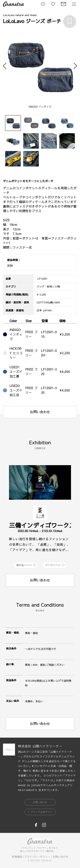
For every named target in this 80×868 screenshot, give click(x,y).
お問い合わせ (60, 857)
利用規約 (17, 857)
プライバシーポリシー (37, 857)
